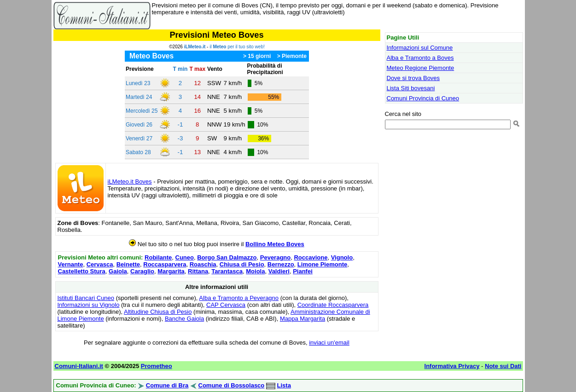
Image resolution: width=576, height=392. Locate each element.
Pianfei (303, 271)
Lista (284, 385)
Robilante (158, 257)
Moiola (255, 271)
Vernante (71, 264)
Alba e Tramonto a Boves (420, 58)
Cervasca (100, 264)
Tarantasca (227, 271)
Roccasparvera (165, 264)
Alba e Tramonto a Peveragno (239, 298)
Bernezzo (281, 264)
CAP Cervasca (226, 305)
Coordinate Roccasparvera (333, 305)
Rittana (198, 271)
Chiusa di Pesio (242, 264)
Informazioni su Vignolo (89, 305)
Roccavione (311, 257)
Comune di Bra (167, 385)
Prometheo (157, 366)
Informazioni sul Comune (420, 48)
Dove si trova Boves (413, 78)
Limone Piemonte (322, 264)
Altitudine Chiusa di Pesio (158, 312)
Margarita (171, 271)
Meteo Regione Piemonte (421, 68)
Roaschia (203, 264)
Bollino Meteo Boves (275, 244)
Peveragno (275, 257)
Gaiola (118, 271)
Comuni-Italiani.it (79, 366)
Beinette (128, 264)
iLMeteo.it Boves (130, 182)
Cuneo (185, 257)
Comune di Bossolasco (232, 385)
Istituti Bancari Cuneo (86, 298)
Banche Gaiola (184, 319)
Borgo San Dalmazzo (227, 257)
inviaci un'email (329, 343)
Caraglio (142, 271)
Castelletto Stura (82, 271)
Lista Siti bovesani (411, 88)
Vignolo (342, 257)
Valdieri (279, 271)
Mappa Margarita (303, 319)
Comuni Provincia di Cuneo (423, 98)
